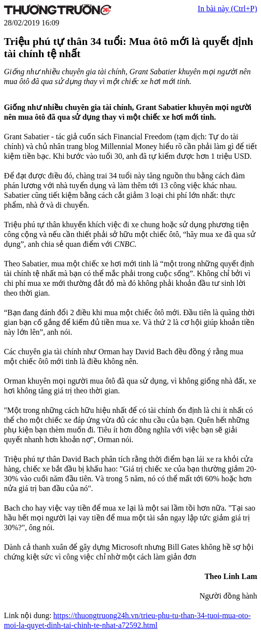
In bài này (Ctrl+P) (228, 9)
